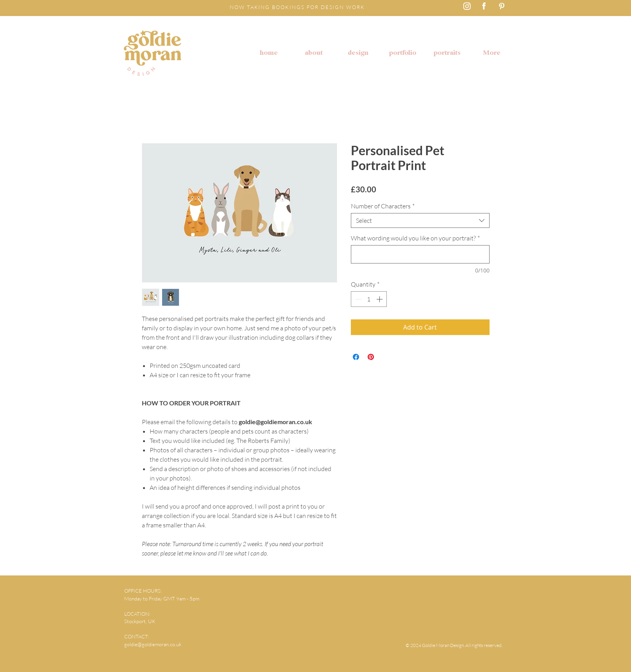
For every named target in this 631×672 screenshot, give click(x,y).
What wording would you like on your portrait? (415, 238)
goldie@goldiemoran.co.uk (153, 644)
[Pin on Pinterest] (371, 357)
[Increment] (380, 299)
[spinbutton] (369, 299)
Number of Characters (383, 206)
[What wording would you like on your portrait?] (420, 254)
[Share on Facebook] (356, 357)
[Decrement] (358, 299)
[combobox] (420, 220)
